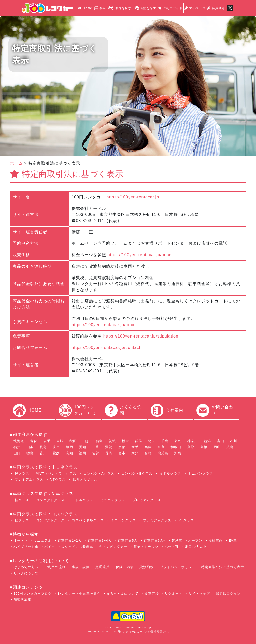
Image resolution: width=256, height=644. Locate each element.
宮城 (60, 441)
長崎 (109, 453)
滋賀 (109, 447)
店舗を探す (145, 8)
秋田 (73, 441)
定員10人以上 (196, 547)
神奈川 (193, 441)
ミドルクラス (170, 473)
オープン (195, 541)
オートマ (21, 541)
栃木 (125, 441)
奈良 (161, 447)
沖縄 (178, 453)
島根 (204, 447)
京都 (122, 447)
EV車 (233, 541)
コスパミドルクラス (87, 520)
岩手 (47, 441)
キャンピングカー (113, 547)
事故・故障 (81, 567)
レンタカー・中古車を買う (79, 594)
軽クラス (21, 473)
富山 (221, 441)
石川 (234, 441)
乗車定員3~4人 (100, 541)
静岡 (69, 447)
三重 (96, 447)
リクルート (174, 594)
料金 (100, 8)
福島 (99, 441)
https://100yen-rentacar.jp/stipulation (141, 336)
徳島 (30, 453)
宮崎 (148, 453)
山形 (86, 441)
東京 (178, 441)
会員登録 (216, 8)
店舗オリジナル (85, 480)
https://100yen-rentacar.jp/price (140, 255)
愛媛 (56, 453)
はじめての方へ (26, 567)
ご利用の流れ (55, 567)
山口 (17, 453)
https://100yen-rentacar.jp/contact (106, 348)
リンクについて (26, 573)
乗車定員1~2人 (70, 541)
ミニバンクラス (200, 473)
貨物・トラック (146, 547)
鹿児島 (163, 453)
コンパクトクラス (50, 500)
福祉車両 (216, 541)
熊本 (122, 453)
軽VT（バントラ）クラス (56, 473)
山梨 (30, 447)
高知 (69, 453)
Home (85, 8)
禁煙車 (177, 541)
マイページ (195, 8)
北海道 (19, 441)
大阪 (135, 447)
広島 (230, 447)
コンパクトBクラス (136, 473)
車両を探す (120, 8)
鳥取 (191, 447)
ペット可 (172, 547)
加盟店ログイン (228, 594)
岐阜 (56, 447)
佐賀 (96, 453)
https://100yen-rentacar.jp (133, 197)
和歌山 (176, 447)
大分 (135, 453)
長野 (43, 447)
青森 (34, 441)
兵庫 (148, 447)
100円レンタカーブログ (33, 594)
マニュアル (42, 541)
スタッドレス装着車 (77, 547)
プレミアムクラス (28, 480)
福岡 (82, 453)
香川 (43, 453)
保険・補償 (125, 567)
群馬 (138, 441)
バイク (50, 547)
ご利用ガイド (170, 8)
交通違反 (103, 567)
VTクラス (57, 480)
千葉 (165, 441)
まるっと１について (122, 594)
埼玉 (152, 441)
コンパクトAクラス (98, 473)
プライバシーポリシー (178, 567)
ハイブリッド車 (26, 547)
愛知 (82, 447)
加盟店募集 (22, 600)
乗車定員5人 (127, 541)
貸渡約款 (147, 567)
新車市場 (152, 594)
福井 (17, 447)
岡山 (217, 447)
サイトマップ (199, 594)
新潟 (207, 441)
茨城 (112, 441)
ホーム (16, 163)
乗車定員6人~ (155, 541)
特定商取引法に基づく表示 (223, 567)
